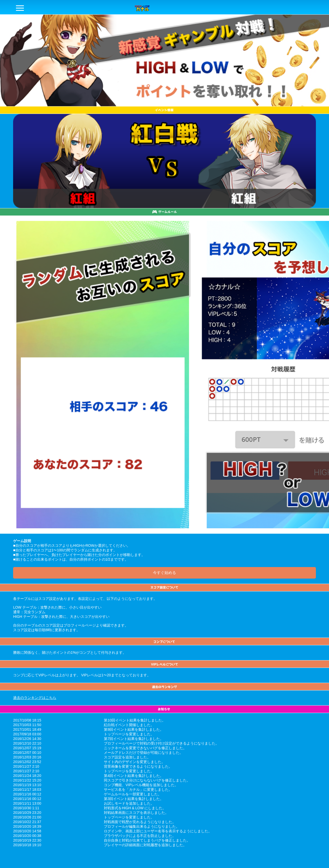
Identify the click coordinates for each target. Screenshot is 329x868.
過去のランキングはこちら (35, 698)
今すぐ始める (164, 573)
